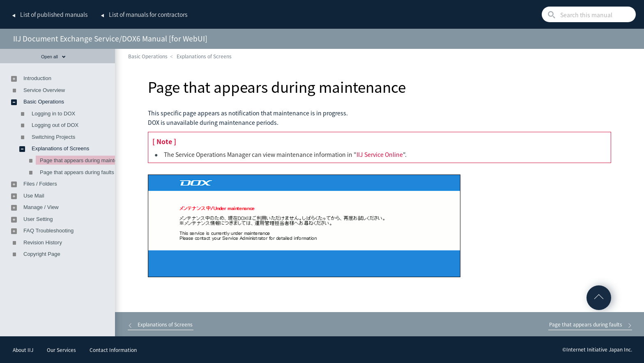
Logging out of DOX (55, 125)
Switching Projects (53, 137)
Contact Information (113, 350)
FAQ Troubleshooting (48, 231)
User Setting (38, 219)
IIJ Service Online (380, 154)
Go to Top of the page (599, 298)
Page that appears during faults (77, 172)
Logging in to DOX (53, 114)
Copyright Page (42, 254)
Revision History (43, 242)
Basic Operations (148, 56)
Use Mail (34, 196)
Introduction (37, 78)
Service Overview (44, 90)
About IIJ (23, 350)
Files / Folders (40, 184)
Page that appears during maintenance (86, 160)
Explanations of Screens (204, 56)
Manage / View (41, 207)
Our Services (61, 350)
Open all (53, 57)
